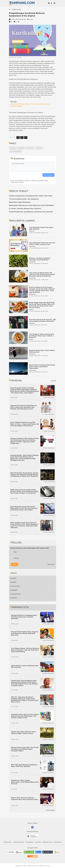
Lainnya (54, 381)
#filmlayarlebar (16, 594)
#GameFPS (14, 598)
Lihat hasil (51, 564)
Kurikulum (13, 148)
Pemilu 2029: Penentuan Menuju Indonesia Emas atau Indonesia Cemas (25, 799)
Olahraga (32, 323)
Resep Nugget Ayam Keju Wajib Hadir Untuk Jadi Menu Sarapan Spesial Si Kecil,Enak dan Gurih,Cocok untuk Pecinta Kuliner (42, 305)
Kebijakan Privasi (48, 842)
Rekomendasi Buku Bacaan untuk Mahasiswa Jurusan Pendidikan (32, 205)
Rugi (14, 552)
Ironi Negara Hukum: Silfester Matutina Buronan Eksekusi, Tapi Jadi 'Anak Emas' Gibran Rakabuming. (25, 650)
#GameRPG (14, 590)
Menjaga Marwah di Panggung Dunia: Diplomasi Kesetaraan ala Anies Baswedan (24, 617)
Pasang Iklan (29, 842)
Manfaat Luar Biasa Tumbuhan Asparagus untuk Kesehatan (40, 259)
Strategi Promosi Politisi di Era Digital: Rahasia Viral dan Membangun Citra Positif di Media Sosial (25, 716)
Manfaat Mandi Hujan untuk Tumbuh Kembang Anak (42, 351)
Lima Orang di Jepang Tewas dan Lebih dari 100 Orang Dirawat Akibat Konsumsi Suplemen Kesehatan (42, 274)
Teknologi (39, 148)
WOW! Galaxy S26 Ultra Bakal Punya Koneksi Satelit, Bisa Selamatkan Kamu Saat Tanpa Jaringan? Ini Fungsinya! (24, 491)
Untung (15, 558)
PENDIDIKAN (17, 10)
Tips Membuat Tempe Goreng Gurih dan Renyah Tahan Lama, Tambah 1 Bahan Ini (42, 336)
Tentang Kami (8, 842)
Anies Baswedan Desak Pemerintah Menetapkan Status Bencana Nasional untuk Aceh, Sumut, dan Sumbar (24, 508)
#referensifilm (15, 586)
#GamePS (13, 582)
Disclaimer (38, 842)
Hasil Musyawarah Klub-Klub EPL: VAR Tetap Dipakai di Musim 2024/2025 (42, 320)
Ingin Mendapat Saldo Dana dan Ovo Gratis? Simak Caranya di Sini (42, 244)
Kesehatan (32, 262)
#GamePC (13, 578)
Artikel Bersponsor (19, 842)
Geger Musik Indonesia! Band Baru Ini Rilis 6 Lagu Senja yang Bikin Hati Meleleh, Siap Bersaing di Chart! (24, 407)
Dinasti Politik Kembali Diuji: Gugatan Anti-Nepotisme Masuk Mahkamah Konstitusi (25, 633)
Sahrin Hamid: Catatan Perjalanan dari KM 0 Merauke (25, 666)
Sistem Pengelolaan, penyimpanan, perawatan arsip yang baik (31, 212)
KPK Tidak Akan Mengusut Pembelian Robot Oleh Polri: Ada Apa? (24, 766)
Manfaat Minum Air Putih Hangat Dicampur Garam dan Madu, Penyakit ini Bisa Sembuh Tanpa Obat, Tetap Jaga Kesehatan (42, 290)
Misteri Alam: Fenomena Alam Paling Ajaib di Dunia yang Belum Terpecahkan (42, 367)
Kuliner (31, 309)
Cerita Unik (32, 370)
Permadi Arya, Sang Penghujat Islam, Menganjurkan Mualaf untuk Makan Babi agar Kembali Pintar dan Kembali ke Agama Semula (25, 683)
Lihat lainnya (50, 810)
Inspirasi (32, 231)
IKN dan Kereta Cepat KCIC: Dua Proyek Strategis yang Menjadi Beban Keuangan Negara (25, 749)
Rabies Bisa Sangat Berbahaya (20, 202)
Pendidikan (21, 148)
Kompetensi (31, 148)
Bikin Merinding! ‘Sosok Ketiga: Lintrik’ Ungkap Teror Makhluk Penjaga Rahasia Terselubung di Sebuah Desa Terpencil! (24, 475)
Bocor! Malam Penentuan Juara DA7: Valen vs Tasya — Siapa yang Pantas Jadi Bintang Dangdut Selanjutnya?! (25, 424)
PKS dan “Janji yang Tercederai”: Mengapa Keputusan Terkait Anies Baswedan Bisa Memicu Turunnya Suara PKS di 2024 (25, 699)
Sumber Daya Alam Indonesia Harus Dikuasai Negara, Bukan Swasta (24, 733)
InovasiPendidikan (15, 151)
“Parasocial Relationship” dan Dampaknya (24, 199)
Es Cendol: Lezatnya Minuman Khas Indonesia (25, 209)
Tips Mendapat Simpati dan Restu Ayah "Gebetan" (41, 228)
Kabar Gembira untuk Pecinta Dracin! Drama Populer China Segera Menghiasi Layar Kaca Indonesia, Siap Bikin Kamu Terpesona (24, 525)
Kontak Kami (58, 842)
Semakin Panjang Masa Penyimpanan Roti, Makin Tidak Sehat (31, 196)
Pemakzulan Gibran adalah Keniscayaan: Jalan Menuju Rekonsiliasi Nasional (25, 782)
